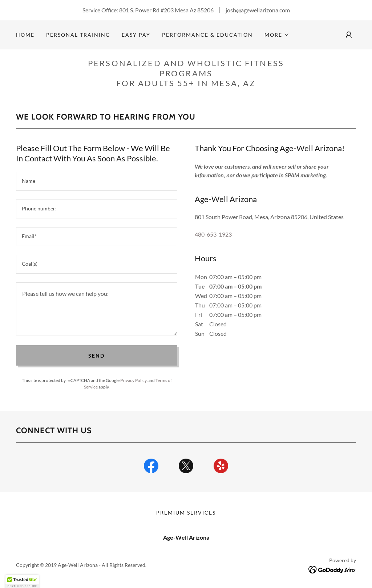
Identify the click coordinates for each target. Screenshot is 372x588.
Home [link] (25, 35)
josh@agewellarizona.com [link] (258, 10)
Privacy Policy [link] (134, 380)
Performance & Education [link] (207, 35)
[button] (277, 35)
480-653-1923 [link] (213, 234)
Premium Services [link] (186, 513)
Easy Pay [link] (136, 35)
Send (96, 356)
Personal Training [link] (78, 35)
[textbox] (97, 181)
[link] (151, 467)
